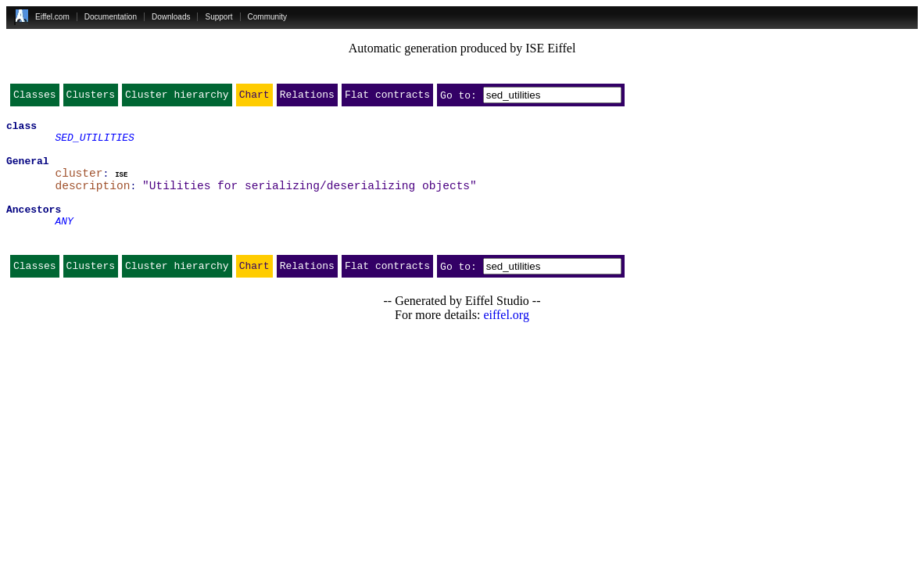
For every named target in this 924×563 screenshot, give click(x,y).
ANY (64, 242)
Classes (35, 98)
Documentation (111, 17)
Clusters (91, 98)
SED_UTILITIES (94, 144)
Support (218, 17)
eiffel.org (506, 341)
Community (268, 17)
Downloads (171, 17)
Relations (307, 98)
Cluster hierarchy (177, 98)
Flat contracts (387, 98)
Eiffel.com (52, 17)
